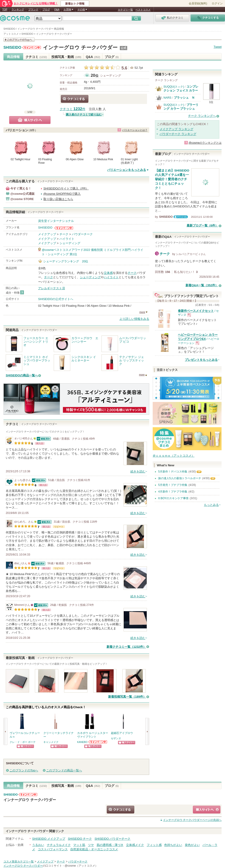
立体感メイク (135, 845)
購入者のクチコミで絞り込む (84, 115)
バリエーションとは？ (135, 130)
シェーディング (111, 76)
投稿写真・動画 (66, 57)
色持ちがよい (173, 845)
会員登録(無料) (198, 3)
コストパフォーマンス (53, 849)
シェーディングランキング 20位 (66, 261)
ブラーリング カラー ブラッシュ (181, 107)
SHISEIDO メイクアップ (49, 839)
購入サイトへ (30, 120)
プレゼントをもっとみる (201, 360)
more (142, 312)
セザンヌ (116, 738)
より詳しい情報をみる (134, 319)
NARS (167, 98)
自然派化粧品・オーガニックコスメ (94, 849)
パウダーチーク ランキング (178, 134)
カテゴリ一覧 (125, 10)
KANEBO (82, 742)
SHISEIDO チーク (80, 839)
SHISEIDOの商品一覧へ (22, 375)
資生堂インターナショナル (56, 221)
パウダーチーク (82, 234)
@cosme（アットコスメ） (81, 866)
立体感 (108, 273)
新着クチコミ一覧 (126, 647)
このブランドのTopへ (24, 770)
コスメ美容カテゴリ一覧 (19, 862)
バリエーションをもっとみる (127, 170)
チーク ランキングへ (202, 116)
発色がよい (192, 845)
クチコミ (36, 57)
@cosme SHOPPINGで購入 (62, 194)
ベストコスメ (143, 10)
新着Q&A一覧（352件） (202, 285)
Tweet (218, 47)
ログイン (217, 3)
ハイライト (67, 239)
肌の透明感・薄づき (110, 845)
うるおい (38, 845)
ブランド (33, 9)
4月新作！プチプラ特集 (173, 492)
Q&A (57, 9)
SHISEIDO (12, 48)
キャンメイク (51, 742)
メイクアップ (47, 234)
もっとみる (211, 505)
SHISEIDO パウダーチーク (113, 839)
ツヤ (91, 845)
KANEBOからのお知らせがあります (98, 742)
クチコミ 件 (73, 109)
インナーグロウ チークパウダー (80, 47)
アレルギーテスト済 (52, 288)
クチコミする (75, 99)
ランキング (18, 9)
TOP (5, 9)
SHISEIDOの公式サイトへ (56, 299)
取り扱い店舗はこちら (58, 199)
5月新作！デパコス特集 (173, 472)
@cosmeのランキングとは (205, 143)
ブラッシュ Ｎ (184, 98)
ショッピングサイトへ (25, 746)
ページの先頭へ (192, 820)
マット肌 (79, 845)
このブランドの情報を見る (19, 40)
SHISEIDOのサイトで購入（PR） (66, 188)
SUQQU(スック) (174, 87)
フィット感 (154, 845)
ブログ (46, 9)
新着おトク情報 (75, 4)
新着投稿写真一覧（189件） (127, 697)
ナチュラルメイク (59, 845)
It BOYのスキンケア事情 (173, 498)
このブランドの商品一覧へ (64, 770)
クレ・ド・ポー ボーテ (23, 742)
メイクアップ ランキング (176, 129)
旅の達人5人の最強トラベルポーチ (180, 478)
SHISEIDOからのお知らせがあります (31, 47)
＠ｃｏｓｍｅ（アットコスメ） (174, 456)
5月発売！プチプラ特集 (173, 485)
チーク (64, 234)
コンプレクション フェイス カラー (181, 88)
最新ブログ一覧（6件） (202, 225)
